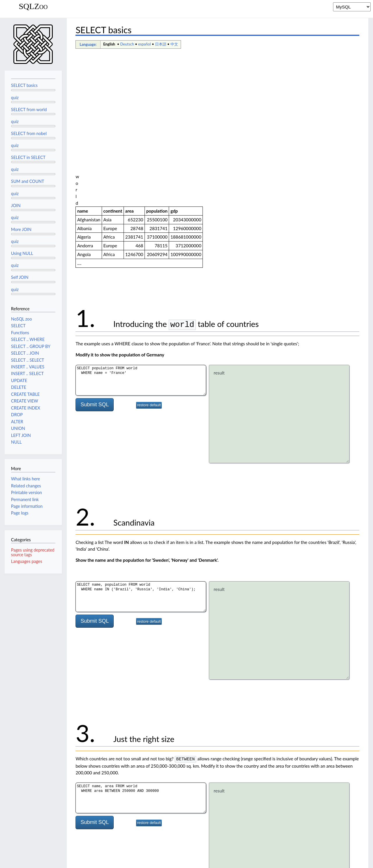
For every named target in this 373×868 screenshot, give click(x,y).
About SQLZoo (50, 860)
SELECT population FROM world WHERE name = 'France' (141, 231)
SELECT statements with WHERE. (173, 792)
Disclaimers (80, 860)
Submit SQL (95, 256)
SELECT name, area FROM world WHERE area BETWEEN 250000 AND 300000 (141, 648)
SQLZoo (33, 6)
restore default (149, 256)
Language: (88, 44)
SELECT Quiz (95, 785)
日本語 (161, 44)
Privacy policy (18, 860)
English (109, 44)
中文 (174, 44)
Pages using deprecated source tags (33, 552)
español (145, 44)
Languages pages (27, 561)
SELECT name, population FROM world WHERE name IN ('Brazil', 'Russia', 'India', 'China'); (141, 448)
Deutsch (127, 44)
